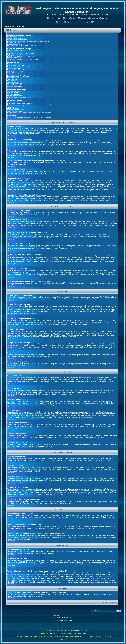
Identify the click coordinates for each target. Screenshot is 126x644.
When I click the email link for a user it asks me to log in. (24, 59)
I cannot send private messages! (17, 102)
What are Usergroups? (14, 94)
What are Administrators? (15, 91)
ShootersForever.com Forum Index (16, 26)
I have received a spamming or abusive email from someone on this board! (29, 105)
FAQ (67, 18)
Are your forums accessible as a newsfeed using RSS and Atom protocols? (29, 117)
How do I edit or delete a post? (16, 65)
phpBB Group (70, 551)
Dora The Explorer (59, 633)
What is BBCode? (12, 78)
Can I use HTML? (12, 79)
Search (74, 18)
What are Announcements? (15, 84)
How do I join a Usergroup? (15, 96)
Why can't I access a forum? (16, 71)
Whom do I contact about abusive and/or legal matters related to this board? (29, 113)
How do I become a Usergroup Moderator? (20, 97)
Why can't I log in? (13, 37)
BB (61, 621)
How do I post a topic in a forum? (17, 64)
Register (105, 18)
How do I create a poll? (14, 68)
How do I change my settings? (16, 50)
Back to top (11, 135)
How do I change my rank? (15, 58)
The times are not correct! (15, 52)
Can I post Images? (13, 82)
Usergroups (95, 18)
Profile (61, 22)
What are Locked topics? (14, 86)
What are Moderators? (14, 93)
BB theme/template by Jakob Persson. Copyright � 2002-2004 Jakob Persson (63, 617)
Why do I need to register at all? (16, 38)
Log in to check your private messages (78, 22)
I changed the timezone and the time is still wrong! (22, 53)
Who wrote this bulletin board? (16, 110)
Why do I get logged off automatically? (18, 40)
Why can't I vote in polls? (15, 73)
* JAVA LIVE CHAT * (55, 18)
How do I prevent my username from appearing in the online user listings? (29, 41)
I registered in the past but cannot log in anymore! (22, 46)
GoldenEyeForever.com (63, 630)
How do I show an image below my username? (21, 56)
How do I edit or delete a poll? (16, 70)
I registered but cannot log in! (16, 44)
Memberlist (84, 18)
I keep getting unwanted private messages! (20, 103)
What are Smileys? (13, 81)
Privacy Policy (63, 639)
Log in (95, 22)
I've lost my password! (14, 43)
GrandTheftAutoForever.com (79, 630)
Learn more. (38, 596)
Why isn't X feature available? (16, 111)
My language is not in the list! (16, 55)
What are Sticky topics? (14, 85)
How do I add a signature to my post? (18, 67)
